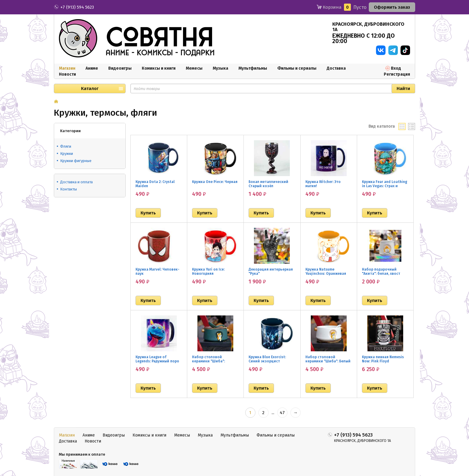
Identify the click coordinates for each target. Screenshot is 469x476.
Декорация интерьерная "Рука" (271, 271)
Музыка (220, 68)
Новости (67, 74)
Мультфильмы (253, 68)
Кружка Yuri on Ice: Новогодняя (208, 271)
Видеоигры (120, 68)
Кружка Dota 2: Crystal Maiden (155, 184)
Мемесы (194, 68)
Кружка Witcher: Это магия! (323, 184)
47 (282, 413)
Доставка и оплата (76, 182)
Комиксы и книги (159, 68)
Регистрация (397, 74)
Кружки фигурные (76, 161)
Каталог (90, 89)
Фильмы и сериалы (297, 68)
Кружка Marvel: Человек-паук (157, 271)
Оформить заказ (392, 7)
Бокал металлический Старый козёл (268, 184)
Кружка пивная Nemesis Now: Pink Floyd (383, 359)
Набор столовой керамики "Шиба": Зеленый (208, 361)
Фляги (66, 146)
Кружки (67, 154)
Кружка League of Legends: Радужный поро (157, 359)
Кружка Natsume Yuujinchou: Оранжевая (326, 271)
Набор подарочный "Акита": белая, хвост (381, 271)
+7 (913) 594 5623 (77, 7)
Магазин (67, 68)
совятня (159, 39)
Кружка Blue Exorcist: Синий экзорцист (267, 359)
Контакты (68, 189)
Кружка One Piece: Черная (215, 182)
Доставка (336, 68)
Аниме (92, 68)
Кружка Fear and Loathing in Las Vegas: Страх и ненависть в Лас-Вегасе (385, 186)
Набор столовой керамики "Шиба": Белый (328, 359)
